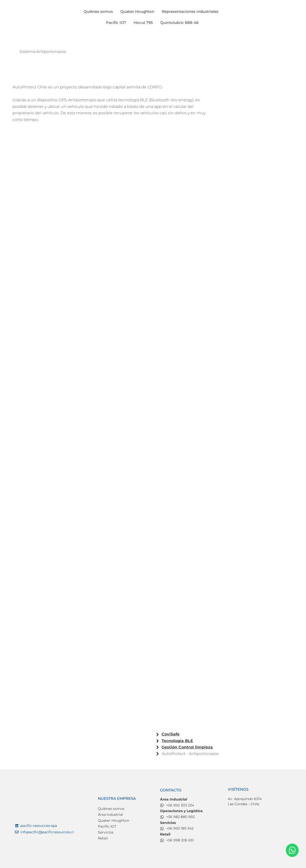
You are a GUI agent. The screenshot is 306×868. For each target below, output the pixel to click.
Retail (103, 838)
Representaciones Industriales (190, 11)
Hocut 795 (143, 23)
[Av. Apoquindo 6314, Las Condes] (259, 831)
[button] (191, 11)
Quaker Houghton (137, 11)
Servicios (106, 833)
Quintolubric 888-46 (179, 23)
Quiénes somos (98, 11)
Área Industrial (110, 815)
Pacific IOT (116, 23)
